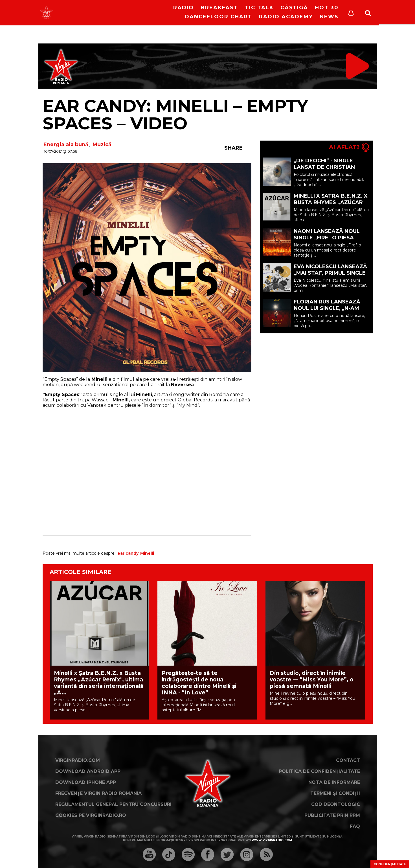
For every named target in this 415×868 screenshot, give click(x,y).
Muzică (102, 145)
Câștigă (294, 8)
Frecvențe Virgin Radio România (98, 793)
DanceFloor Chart (219, 17)
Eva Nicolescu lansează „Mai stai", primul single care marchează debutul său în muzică (330, 276)
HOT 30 (327, 8)
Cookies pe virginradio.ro (91, 815)
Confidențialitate (390, 864)
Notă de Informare (334, 782)
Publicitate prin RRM (332, 815)
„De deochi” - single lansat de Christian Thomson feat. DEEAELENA (324, 170)
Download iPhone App (86, 782)
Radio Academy (286, 17)
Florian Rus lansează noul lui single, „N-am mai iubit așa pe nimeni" (328, 308)
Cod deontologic (336, 804)
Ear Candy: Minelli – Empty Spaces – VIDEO (175, 114)
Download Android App (88, 771)
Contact (348, 760)
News (329, 17)
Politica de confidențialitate (319, 771)
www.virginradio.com (272, 840)
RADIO (184, 8)
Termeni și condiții (335, 793)
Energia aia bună (66, 145)
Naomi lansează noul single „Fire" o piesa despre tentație (327, 238)
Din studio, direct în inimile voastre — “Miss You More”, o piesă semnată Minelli (312, 680)
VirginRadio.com (78, 760)
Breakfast (219, 8)
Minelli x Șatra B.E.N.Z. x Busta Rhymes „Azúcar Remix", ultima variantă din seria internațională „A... (99, 683)
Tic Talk (259, 8)
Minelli (147, 553)
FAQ (355, 826)
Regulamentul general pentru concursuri (113, 804)
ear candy (128, 553)
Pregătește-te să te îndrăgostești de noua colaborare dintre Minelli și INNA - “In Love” (199, 683)
